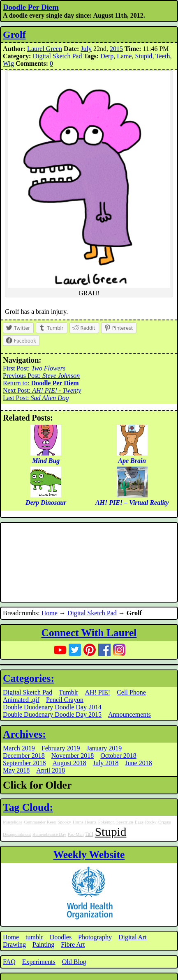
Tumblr (68, 692)
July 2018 (106, 763)
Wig (8, 63)
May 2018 (16, 770)
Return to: (41, 383)
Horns (78, 822)
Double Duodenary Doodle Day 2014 (52, 707)
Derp (107, 56)
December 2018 (24, 756)
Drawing (14, 944)
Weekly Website (89, 855)
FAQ (9, 962)
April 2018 (51, 770)
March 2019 (19, 748)
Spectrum (125, 822)
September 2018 (24, 763)
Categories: (29, 678)
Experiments (39, 962)
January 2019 (104, 748)
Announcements (129, 714)
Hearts (91, 822)
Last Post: (36, 398)
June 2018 (138, 763)
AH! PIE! (97, 692)
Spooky (64, 822)
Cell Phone (131, 692)
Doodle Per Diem (31, 7)
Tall (89, 834)
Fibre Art (73, 944)
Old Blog (74, 962)
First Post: (34, 368)
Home (50, 613)
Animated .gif (21, 700)
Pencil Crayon (65, 700)
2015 (116, 49)
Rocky (151, 822)
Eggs (139, 822)
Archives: (24, 734)
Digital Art (133, 937)
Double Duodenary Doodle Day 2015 (52, 714)
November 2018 (73, 756)
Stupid (144, 56)
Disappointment (17, 834)
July (86, 49)
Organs (165, 822)
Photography (95, 937)
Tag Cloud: (28, 807)
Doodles (61, 937)
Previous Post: (41, 376)
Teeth (163, 56)
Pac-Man (76, 834)
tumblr (34, 937)
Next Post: (42, 390)
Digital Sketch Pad (57, 56)
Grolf (14, 35)
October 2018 (118, 756)
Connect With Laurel (89, 633)
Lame (124, 56)
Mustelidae (13, 822)
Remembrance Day (49, 834)
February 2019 (61, 748)
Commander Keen (40, 822)
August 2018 (69, 763)
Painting (43, 944)
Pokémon (106, 822)
